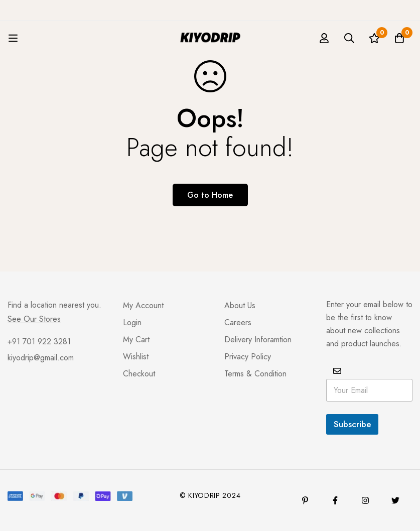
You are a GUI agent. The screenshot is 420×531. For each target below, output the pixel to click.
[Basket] (399, 38)
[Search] (349, 38)
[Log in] (324, 38)
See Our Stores (34, 319)
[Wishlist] (374, 38)
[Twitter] (395, 500)
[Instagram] (365, 500)
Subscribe (352, 424)
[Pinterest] (305, 500)
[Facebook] (335, 500)
